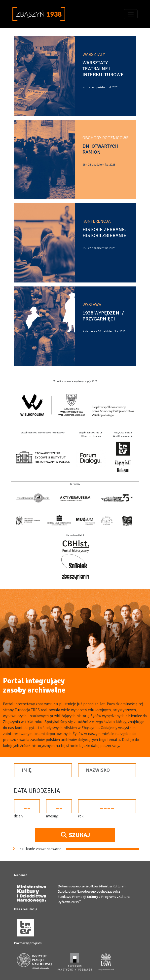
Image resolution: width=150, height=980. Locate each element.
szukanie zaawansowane (36, 849)
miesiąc (52, 816)
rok (81, 816)
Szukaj (75, 835)
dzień (18, 816)
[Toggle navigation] (131, 14)
